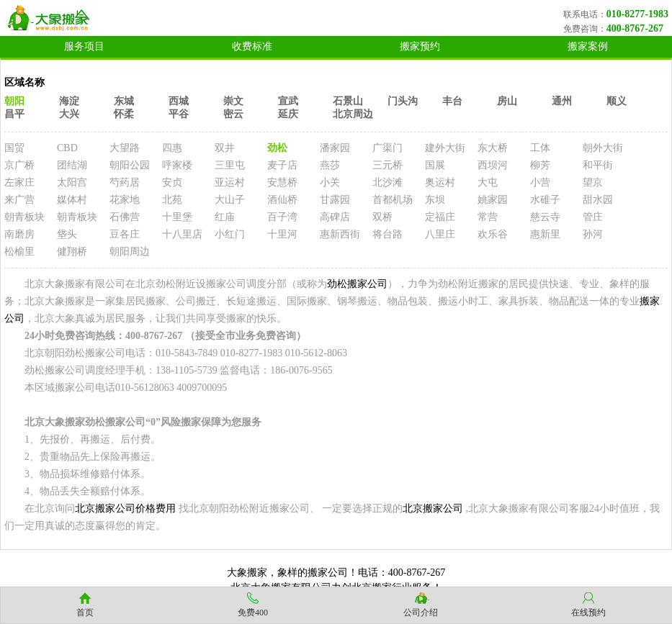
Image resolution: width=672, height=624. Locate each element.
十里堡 (177, 217)
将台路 (387, 234)
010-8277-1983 (637, 14)
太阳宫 (72, 182)
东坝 (435, 200)
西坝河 (493, 165)
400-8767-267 (635, 28)
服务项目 (84, 46)
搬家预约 (420, 46)
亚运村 (230, 182)
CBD (67, 148)
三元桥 (387, 165)
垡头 (67, 234)
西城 (179, 101)
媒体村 (72, 200)
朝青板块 (24, 217)
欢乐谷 (493, 234)
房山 (507, 101)
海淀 (69, 101)
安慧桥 (282, 182)
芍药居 (125, 182)
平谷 (179, 114)
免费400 (253, 612)
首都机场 (393, 200)
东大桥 (493, 148)
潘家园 (335, 148)
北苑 (172, 200)
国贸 (14, 148)
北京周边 (353, 114)
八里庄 (440, 234)
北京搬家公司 (433, 508)
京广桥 (19, 165)
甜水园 (598, 200)
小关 (330, 182)
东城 (124, 101)
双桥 (382, 217)
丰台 (452, 101)
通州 (562, 101)
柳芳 (540, 165)
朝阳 (14, 101)
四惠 (172, 148)
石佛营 (125, 217)
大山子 (230, 200)
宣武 (288, 101)
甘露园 (335, 200)
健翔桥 (72, 252)
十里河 (282, 234)
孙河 (593, 234)
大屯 (488, 182)
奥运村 (440, 182)
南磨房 (19, 234)
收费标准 (252, 46)
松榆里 (19, 252)
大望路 (125, 148)
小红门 (230, 234)
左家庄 (19, 182)
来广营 (19, 200)
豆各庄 (125, 234)
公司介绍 (421, 612)
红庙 (225, 217)
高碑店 (335, 217)
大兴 (69, 114)
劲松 (277, 148)
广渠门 (387, 148)
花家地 (125, 200)
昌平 (14, 114)
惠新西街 (340, 234)
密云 (233, 114)
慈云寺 (545, 217)
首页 (85, 612)
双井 (225, 148)
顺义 (617, 101)
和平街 (598, 165)
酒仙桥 (282, 200)
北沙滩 (387, 182)
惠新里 (545, 234)
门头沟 (403, 101)
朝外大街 (603, 148)
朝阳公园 (130, 165)
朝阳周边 (130, 252)
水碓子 (545, 200)
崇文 (233, 101)
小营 (540, 182)
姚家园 (493, 200)
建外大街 (445, 148)
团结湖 (72, 165)
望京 (593, 182)
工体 (540, 148)
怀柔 (124, 114)
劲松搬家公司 (357, 284)
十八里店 (182, 234)
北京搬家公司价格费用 (125, 508)
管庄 (593, 217)
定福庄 (440, 217)
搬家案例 (588, 46)
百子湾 (282, 217)
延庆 (288, 114)
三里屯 (230, 165)
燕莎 (330, 165)
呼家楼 (177, 165)
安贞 (172, 182)
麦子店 (282, 165)
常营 (488, 217)
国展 (435, 165)
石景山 (348, 101)
